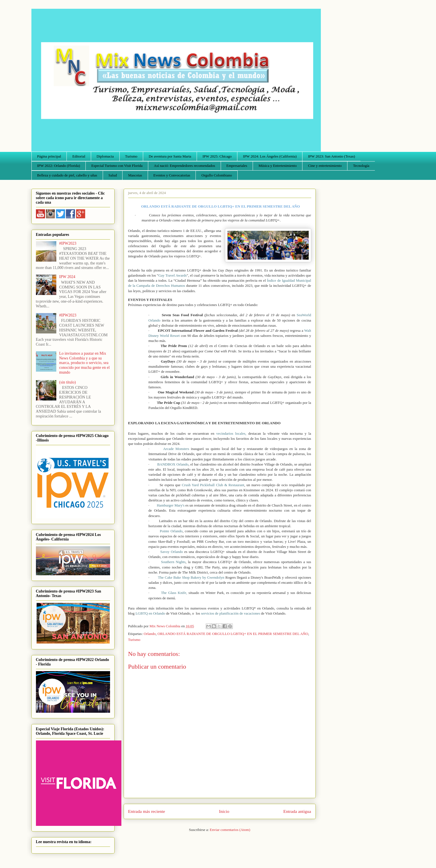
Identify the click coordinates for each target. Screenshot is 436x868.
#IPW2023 (68, 243)
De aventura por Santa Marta (170, 156)
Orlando (150, 634)
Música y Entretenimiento (278, 166)
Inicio (224, 811)
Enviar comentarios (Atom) (230, 830)
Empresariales (237, 166)
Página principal (49, 156)
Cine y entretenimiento (325, 166)
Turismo (131, 156)
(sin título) (67, 382)
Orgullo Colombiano (217, 175)
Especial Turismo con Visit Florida (117, 166)
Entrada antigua (297, 811)
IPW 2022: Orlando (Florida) (59, 166)
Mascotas (135, 175)
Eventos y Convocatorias (172, 175)
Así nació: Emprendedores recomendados (184, 166)
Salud (113, 175)
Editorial (79, 156)
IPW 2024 (67, 277)
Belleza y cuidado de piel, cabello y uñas (67, 175)
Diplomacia (105, 156)
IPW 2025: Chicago (217, 156)
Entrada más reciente (147, 811)
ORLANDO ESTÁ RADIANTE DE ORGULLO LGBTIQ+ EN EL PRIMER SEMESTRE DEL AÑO (233, 634)
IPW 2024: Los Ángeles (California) (270, 156)
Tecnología (361, 166)
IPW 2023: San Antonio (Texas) (331, 156)
